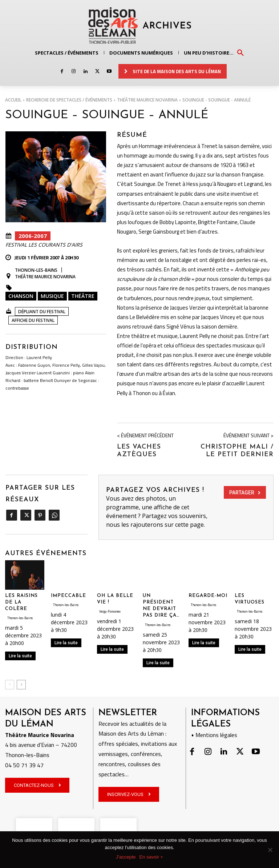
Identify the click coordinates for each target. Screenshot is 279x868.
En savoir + (151, 857)
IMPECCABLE (68, 595)
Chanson (21, 296)
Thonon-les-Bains (36, 270)
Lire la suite (20, 656)
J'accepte (126, 857)
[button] (240, 52)
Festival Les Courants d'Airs (44, 245)
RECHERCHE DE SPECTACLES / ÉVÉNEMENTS (69, 100)
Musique (52, 296)
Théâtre (83, 296)
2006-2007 (33, 236)
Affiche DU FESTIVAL (33, 320)
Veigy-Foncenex (110, 611)
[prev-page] (10, 684)
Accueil (13, 100)
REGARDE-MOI (208, 595)
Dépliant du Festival (42, 312)
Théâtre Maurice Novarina (147, 100)
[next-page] (21, 684)
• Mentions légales (214, 734)
